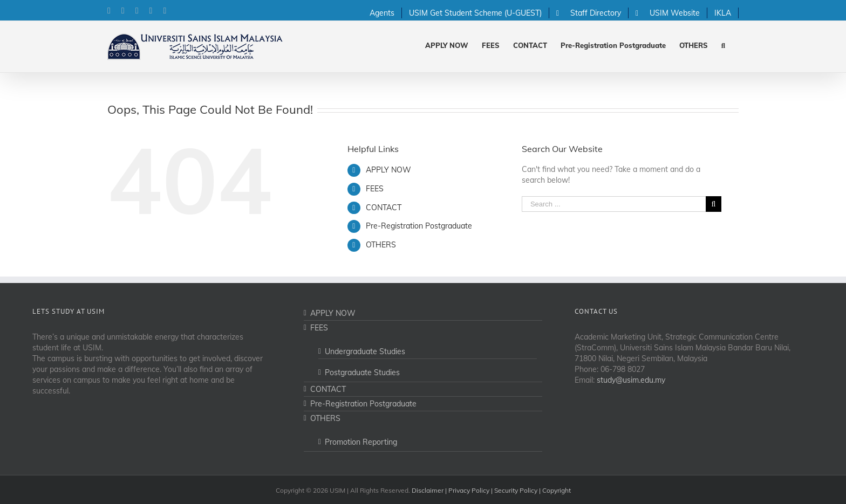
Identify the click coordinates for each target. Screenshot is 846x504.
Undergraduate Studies (365, 351)
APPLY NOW (388, 170)
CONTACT (384, 208)
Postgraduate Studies (362, 372)
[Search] (723, 44)
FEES (375, 189)
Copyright (557, 490)
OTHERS (381, 245)
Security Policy (516, 490)
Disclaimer (428, 490)
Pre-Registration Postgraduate (419, 226)
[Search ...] (614, 204)
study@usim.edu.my (631, 380)
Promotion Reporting (361, 442)
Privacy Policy (469, 490)
